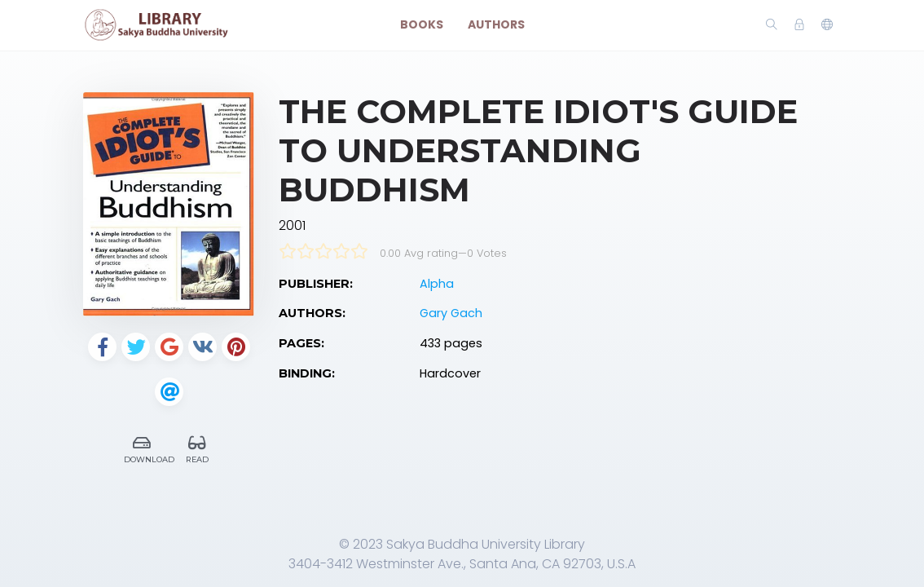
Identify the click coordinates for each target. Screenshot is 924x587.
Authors (496, 24)
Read (197, 447)
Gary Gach (451, 313)
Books (422, 24)
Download (146, 447)
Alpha (437, 284)
